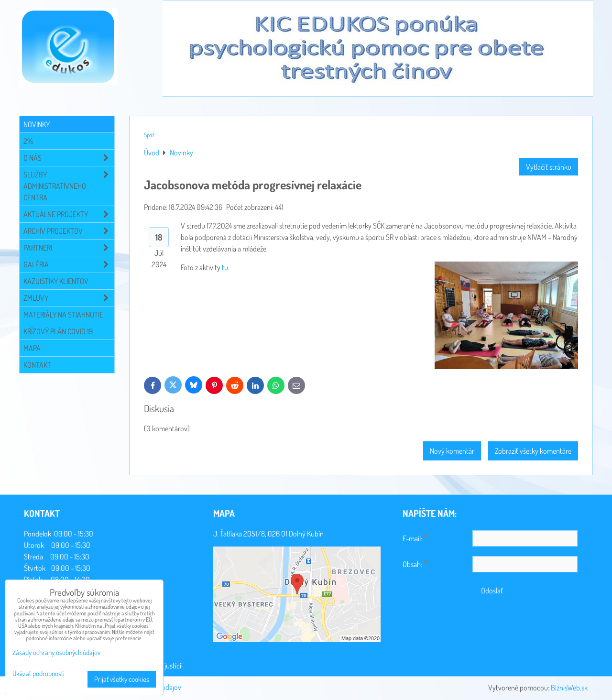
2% (28, 141)
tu (225, 267)
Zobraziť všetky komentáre (533, 451)
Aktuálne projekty (69, 214)
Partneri (69, 248)
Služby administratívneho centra (69, 186)
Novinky (37, 124)
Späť (149, 135)
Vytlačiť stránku (549, 167)
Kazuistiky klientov (56, 281)
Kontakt (37, 365)
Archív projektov (69, 231)
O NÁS (69, 158)
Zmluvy (69, 298)
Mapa (32, 348)
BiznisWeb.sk (569, 688)
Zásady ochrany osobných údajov (56, 652)
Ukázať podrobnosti (38, 674)
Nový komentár (452, 451)
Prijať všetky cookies (122, 679)
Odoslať (492, 591)
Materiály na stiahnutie (63, 315)
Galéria (69, 264)
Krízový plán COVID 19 (58, 331)
